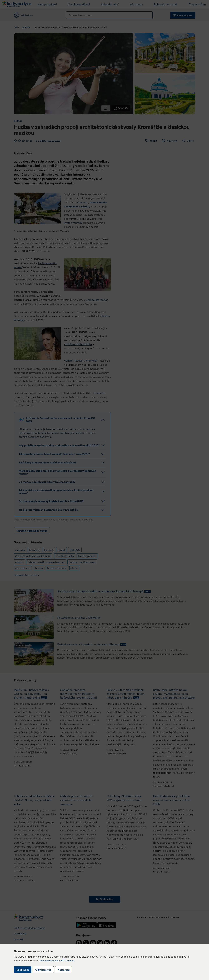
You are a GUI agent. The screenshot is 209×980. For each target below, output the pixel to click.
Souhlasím (23, 970)
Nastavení (64, 970)
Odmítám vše (43, 970)
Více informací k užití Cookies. (57, 960)
